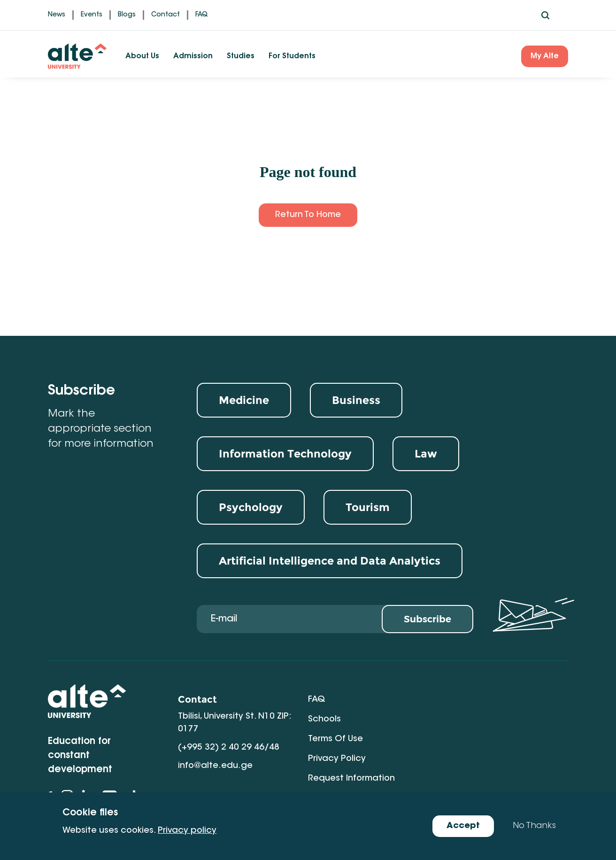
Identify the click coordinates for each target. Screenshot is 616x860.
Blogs (127, 15)
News (57, 15)
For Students (292, 56)
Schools (454, 700)
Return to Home (308, 215)
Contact (166, 15)
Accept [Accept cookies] (463, 826)
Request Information (351, 739)
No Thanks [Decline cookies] (534, 826)
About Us (142, 56)
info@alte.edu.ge (215, 766)
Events (92, 15)
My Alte (545, 56)
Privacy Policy (467, 720)
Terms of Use (335, 720)
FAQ (202, 15)
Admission (193, 56)
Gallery (453, 739)
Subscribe (427, 620)
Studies (241, 56)
